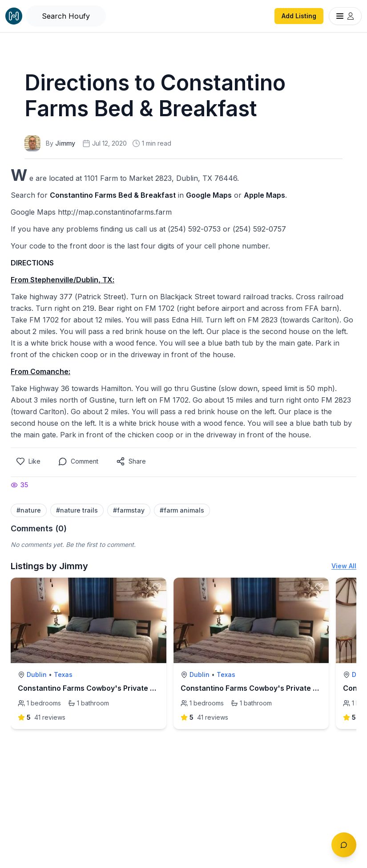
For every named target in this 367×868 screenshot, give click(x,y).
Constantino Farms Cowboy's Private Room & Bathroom (115, 688)
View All (344, 566)
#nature (29, 510)
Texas (63, 674)
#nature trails (77, 510)
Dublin (37, 674)
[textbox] (183, 303)
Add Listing (299, 16)
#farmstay (129, 510)
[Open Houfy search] (66, 16)
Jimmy (65, 143)
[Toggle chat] (344, 845)
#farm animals (182, 510)
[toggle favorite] (157, 587)
